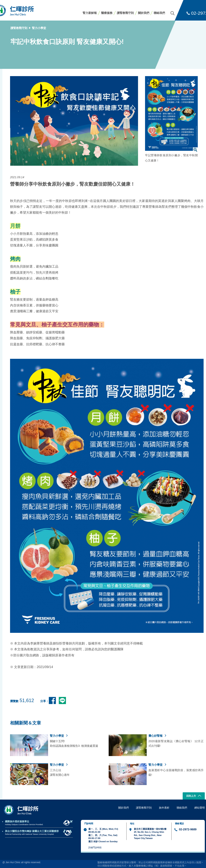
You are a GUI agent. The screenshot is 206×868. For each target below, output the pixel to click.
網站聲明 (200, 808)
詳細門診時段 (95, 847)
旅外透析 (164, 808)
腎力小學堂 (39, 28)
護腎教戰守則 (125, 13)
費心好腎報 (157, 736)
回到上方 (194, 796)
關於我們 (144, 13)
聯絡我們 (159, 13)
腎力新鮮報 (90, 13)
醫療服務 (107, 13)
